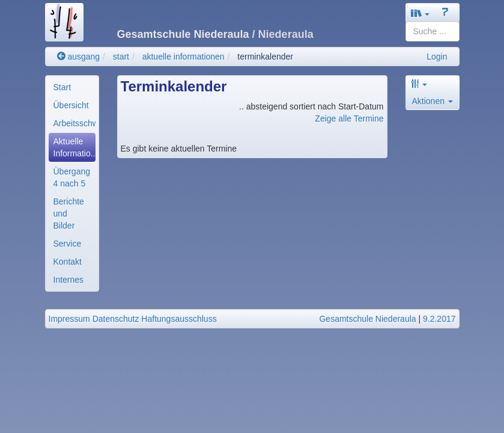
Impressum (69, 319)
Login (437, 57)
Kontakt (68, 262)
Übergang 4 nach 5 (72, 177)
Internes (69, 280)
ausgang (79, 57)
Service (68, 244)
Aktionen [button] (433, 101)
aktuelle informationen (184, 57)
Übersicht (71, 105)
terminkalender (265, 57)
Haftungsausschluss (179, 319)
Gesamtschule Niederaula (367, 319)
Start (62, 87)
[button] (421, 13)
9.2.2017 (439, 319)
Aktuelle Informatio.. (74, 147)
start (121, 57)
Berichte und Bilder (69, 213)
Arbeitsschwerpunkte (74, 123)
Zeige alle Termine (349, 118)
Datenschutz (116, 319)
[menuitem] (72, 87)
